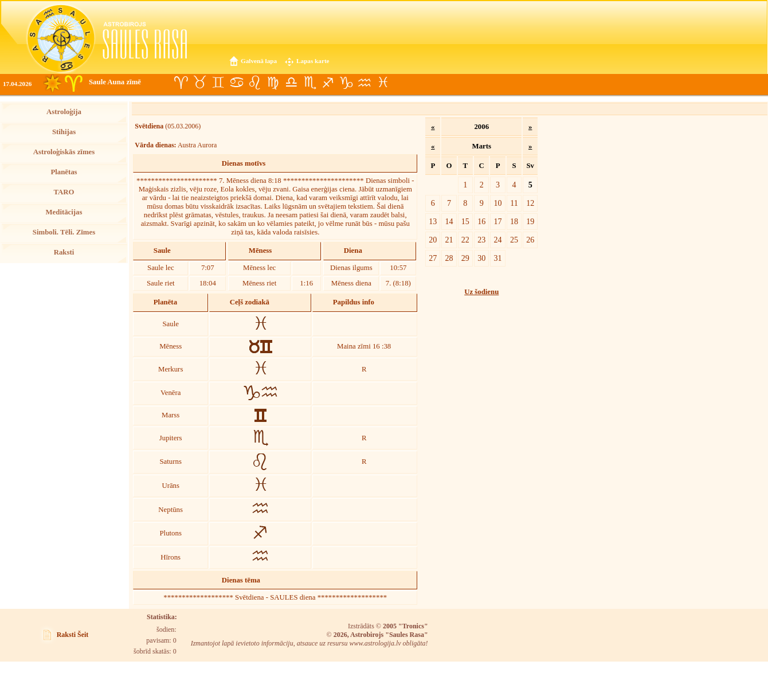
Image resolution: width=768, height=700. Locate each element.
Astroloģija (64, 112)
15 (465, 221)
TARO (64, 192)
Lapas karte (313, 61)
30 (481, 258)
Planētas (64, 172)
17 (498, 221)
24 (498, 240)
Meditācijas (64, 212)
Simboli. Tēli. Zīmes (64, 232)
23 (481, 240)
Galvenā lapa (259, 61)
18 (514, 221)
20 (433, 240)
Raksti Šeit (73, 635)
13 (433, 221)
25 (514, 240)
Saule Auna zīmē (115, 82)
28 (449, 258)
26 (530, 240)
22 (465, 240)
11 (514, 203)
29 (465, 258)
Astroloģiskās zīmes (64, 152)
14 (449, 221)
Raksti (64, 252)
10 (498, 203)
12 (530, 203)
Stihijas (64, 132)
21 (449, 240)
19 (530, 221)
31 (498, 258)
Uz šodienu (481, 292)
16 (481, 221)
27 (433, 258)
